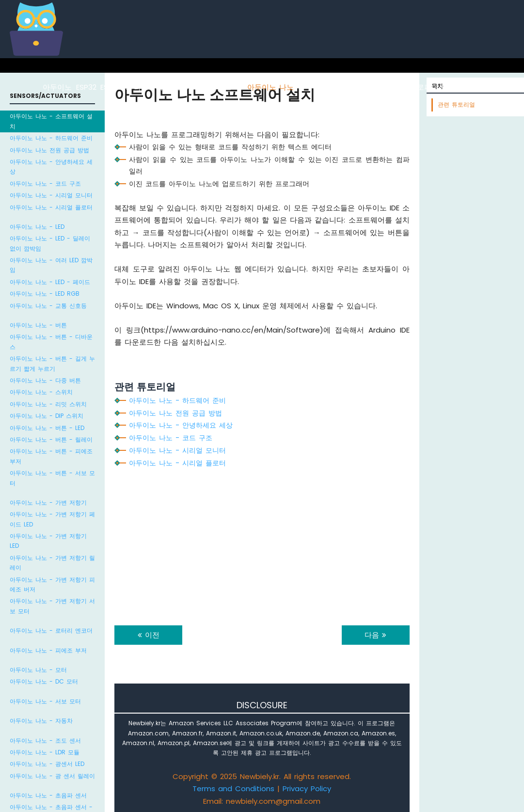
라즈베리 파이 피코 (482, 87)
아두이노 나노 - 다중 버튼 (45, 380)
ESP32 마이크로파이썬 (409, 87)
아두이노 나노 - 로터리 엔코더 (51, 630)
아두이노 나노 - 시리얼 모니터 (51, 195)
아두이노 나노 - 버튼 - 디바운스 (51, 342)
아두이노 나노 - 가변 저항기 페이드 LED (52, 519)
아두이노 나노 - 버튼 (38, 325)
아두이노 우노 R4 (214, 87)
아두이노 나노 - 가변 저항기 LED (48, 541)
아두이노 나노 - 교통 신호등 (48, 306)
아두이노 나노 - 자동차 (41, 721)
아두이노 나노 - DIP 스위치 (47, 416)
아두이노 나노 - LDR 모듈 (45, 752)
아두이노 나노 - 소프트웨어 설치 (51, 121)
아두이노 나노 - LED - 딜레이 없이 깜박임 (50, 243)
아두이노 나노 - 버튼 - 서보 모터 (52, 478)
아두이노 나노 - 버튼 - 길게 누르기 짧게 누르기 (52, 363)
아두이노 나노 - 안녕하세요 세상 (51, 167)
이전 (149, 635)
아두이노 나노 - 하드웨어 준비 (51, 138)
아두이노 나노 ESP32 (333, 87)
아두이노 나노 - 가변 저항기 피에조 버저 (52, 584)
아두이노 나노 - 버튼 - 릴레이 (51, 439)
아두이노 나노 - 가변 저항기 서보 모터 (52, 606)
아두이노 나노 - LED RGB (45, 294)
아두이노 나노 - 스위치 (41, 392)
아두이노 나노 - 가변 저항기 (48, 502)
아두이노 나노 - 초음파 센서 (48, 795)
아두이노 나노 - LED (37, 227)
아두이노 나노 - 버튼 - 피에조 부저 (51, 456)
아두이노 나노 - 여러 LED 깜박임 (51, 265)
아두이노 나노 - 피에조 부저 (48, 650)
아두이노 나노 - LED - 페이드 (50, 282)
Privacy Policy (307, 788)
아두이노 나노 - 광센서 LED (47, 764)
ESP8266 (115, 87)
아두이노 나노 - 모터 (38, 670)
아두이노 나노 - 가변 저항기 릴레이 (52, 563)
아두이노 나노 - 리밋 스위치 (48, 404)
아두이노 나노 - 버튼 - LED (47, 428)
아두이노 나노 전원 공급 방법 (49, 150)
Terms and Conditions (233, 788)
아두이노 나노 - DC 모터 (44, 681)
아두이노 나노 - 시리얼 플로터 (51, 207)
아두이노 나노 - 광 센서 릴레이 (52, 776)
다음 (375, 635)
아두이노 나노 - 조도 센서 (45, 740)
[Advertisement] (262, 543)
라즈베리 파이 (157, 87)
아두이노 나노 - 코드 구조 (45, 183)
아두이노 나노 (270, 87)
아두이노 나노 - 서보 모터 (45, 701)
